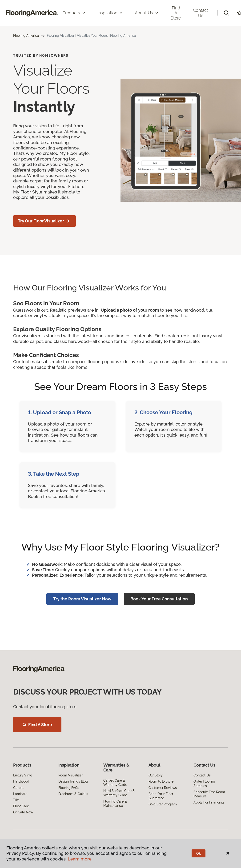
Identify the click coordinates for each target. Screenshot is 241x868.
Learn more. (80, 859)
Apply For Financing (209, 802)
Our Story (156, 775)
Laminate (20, 794)
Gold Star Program (163, 804)
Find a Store (176, 13)
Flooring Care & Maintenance (115, 804)
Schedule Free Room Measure (209, 794)
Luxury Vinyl (22, 775)
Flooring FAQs (69, 788)
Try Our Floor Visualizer (44, 221)
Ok (199, 853)
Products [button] (74, 13)
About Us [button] (147, 13)
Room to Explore (161, 781)
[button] (226, 13)
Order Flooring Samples (204, 784)
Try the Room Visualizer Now (82, 599)
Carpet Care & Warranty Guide (115, 783)
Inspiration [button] (110, 13)
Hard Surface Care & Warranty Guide (119, 793)
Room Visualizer (70, 775)
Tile (16, 800)
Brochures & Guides (73, 794)
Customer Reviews (163, 788)
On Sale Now (23, 812)
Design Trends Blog (73, 781)
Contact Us (201, 13)
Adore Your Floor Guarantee (161, 796)
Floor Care (21, 806)
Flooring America (26, 36)
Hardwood (21, 781)
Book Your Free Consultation (159, 599)
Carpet (18, 788)
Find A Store (37, 725)
